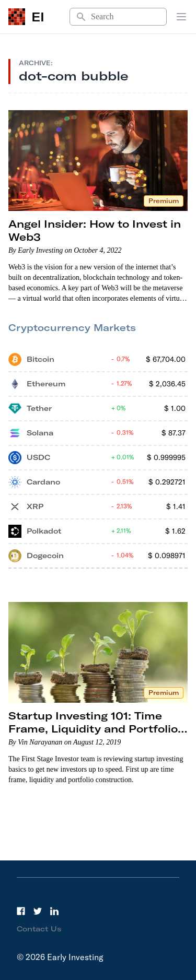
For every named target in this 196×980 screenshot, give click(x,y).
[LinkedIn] (54, 911)
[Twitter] (38, 911)
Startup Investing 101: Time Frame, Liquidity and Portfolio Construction (93, 729)
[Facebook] (21, 911)
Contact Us (39, 929)
